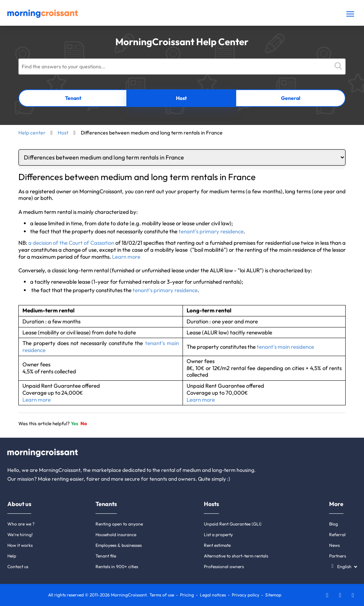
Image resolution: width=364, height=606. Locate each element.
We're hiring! (20, 535)
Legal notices (213, 595)
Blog (334, 524)
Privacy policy (246, 595)
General (291, 98)
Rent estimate (217, 545)
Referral (337, 535)
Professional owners (224, 566)
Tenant (73, 98)
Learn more (126, 257)
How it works (20, 545)
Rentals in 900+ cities (117, 566)
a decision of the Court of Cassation (71, 243)
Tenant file (106, 556)
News (334, 545)
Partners (338, 556)
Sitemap (273, 595)
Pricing (187, 595)
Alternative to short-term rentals (236, 556)
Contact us (18, 566)
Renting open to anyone (119, 524)
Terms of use (162, 595)
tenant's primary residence (211, 231)
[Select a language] (343, 566)
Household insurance (116, 535)
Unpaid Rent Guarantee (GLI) (233, 524)
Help (12, 556)
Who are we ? (21, 524)
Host (181, 98)
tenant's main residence (285, 347)
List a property (218, 535)
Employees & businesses (119, 545)
